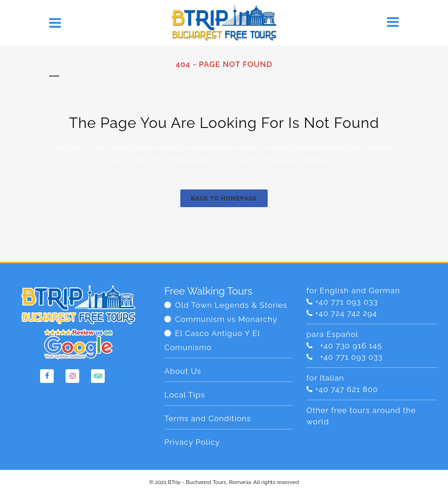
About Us (183, 371)
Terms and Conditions (208, 418)
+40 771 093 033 (346, 302)
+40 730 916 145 (349, 346)
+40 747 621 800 (346, 389)
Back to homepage (224, 198)
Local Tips (185, 395)
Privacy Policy (192, 442)
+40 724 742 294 (346, 313)
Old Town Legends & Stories (231, 305)
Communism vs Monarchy (226, 319)
